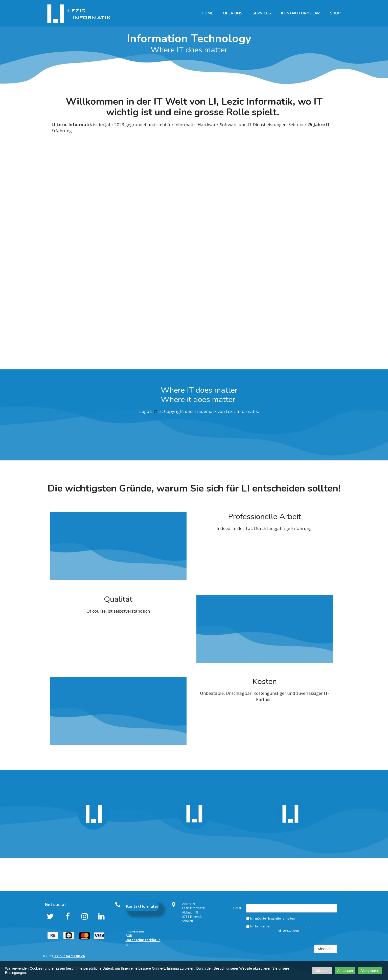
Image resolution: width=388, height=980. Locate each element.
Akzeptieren (370, 971)
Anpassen (345, 971)
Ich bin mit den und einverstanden (279, 928)
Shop (335, 13)
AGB (129, 936)
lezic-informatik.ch (69, 956)
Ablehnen (322, 971)
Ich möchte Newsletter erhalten (272, 918)
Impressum (135, 931)
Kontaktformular (300, 13)
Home (207, 13)
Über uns (233, 13)
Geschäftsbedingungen (289, 926)
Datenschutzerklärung (262, 931)
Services (262, 13)
